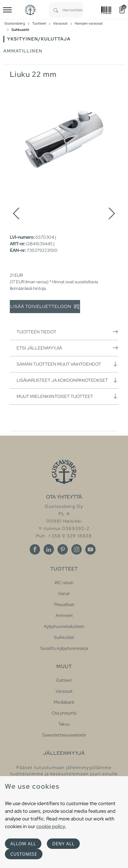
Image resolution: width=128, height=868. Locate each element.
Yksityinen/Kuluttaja (39, 39)
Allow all (23, 844)
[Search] (56, 10)
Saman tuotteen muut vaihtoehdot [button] (67, 364)
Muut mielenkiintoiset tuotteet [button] (67, 396)
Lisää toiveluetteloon (45, 307)
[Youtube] (90, 549)
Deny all (63, 844)
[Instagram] (77, 549)
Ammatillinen (23, 51)
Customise (24, 854)
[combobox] (73, 10)
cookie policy (51, 826)
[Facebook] (35, 549)
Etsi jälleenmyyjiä (67, 348)
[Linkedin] (49, 549)
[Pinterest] (63, 549)
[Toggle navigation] (7, 10)
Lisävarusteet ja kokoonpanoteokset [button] (67, 380)
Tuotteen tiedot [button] (67, 332)
